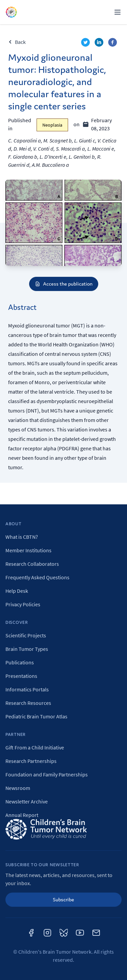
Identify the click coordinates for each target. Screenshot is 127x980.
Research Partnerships (31, 761)
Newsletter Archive (27, 801)
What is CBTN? (22, 537)
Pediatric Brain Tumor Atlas (36, 716)
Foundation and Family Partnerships (47, 774)
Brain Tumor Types (27, 649)
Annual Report (22, 815)
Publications (20, 662)
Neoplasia (52, 125)
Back (17, 42)
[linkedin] (100, 43)
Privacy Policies (23, 604)
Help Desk (17, 591)
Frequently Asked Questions (37, 577)
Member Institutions (28, 550)
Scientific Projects (26, 635)
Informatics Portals (27, 689)
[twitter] (86, 43)
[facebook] (113, 43)
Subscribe (63, 899)
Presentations (21, 676)
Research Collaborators (32, 564)
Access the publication (64, 284)
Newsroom (18, 788)
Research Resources (28, 703)
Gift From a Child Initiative (35, 747)
